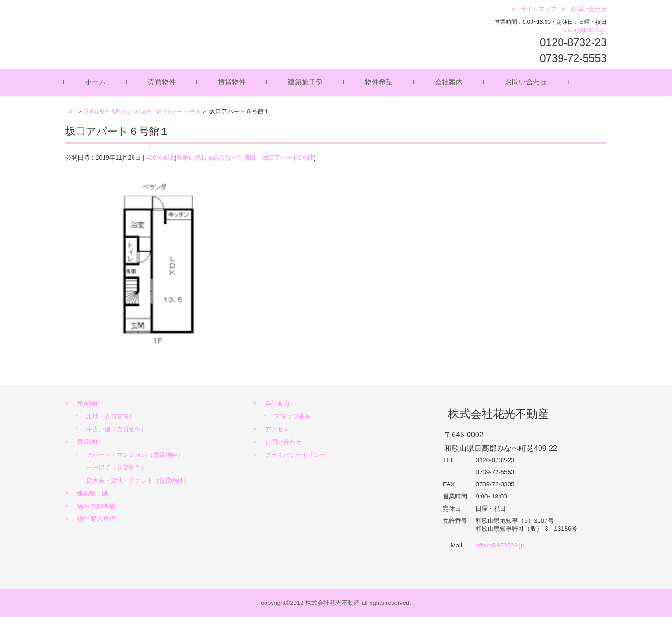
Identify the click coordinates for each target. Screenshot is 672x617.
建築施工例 (307, 82)
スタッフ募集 (293, 416)
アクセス (277, 429)
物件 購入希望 (96, 519)
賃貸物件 (233, 82)
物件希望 (380, 82)
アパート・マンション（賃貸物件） (135, 455)
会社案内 (450, 82)
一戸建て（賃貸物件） (117, 467)
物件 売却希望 (96, 506)
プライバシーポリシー (295, 455)
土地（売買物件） (111, 416)
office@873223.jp (585, 30)
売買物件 (163, 82)
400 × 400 (159, 158)
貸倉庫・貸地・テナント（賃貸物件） (138, 480)
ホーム (97, 82)
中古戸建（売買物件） (117, 429)
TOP (70, 112)
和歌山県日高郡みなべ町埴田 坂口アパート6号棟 (142, 112)
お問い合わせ (527, 82)
